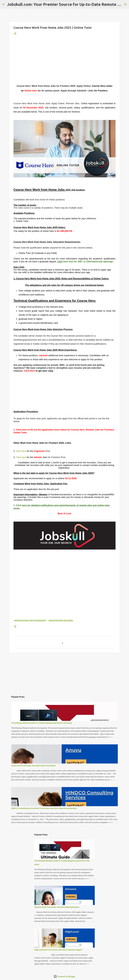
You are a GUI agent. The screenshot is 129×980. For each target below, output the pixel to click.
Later (52, 11)
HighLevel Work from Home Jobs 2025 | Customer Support (58, 950)
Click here (21, 451)
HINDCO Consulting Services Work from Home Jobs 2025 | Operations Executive (44, 808)
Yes (78, 11)
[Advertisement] (64, 63)
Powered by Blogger (64, 976)
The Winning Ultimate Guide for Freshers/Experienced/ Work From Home (42, 723)
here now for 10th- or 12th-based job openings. (88, 262)
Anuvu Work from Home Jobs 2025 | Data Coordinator (34, 766)
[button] (15, 34)
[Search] (125, 4)
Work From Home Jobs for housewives (30, 621)
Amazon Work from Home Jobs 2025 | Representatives (57, 907)
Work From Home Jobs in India (61, 621)
